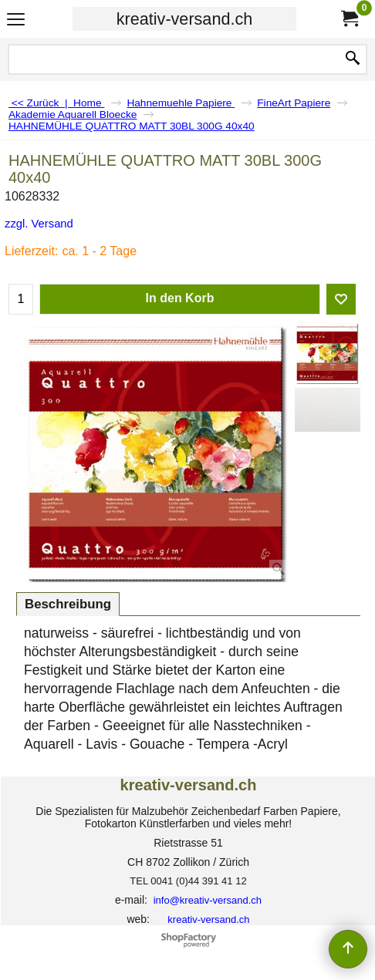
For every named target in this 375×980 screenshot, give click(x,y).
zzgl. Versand (39, 224)
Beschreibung (68, 604)
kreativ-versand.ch (184, 19)
